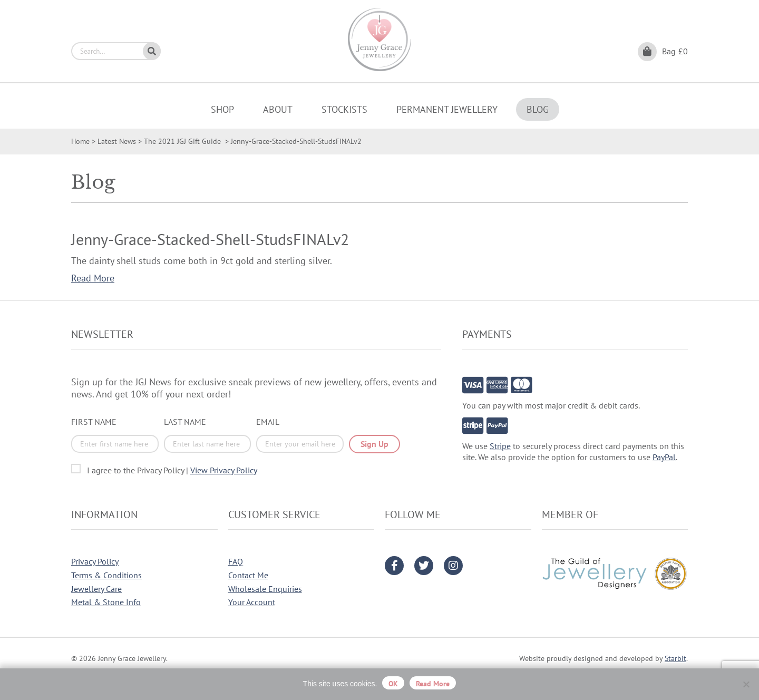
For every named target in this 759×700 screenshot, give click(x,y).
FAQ (236, 561)
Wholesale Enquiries (265, 589)
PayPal (664, 457)
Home (80, 141)
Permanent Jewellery (447, 109)
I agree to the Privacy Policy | (172, 470)
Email (268, 422)
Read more (433, 684)
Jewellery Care (96, 589)
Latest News (117, 141)
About (278, 109)
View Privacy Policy (224, 470)
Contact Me (248, 575)
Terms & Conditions (106, 575)
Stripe (500, 446)
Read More (93, 278)
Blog (538, 109)
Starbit (675, 658)
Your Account (252, 602)
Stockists (344, 109)
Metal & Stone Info (106, 602)
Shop (222, 109)
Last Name (185, 422)
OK (393, 684)
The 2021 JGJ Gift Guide (183, 141)
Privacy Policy (95, 561)
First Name (94, 422)
